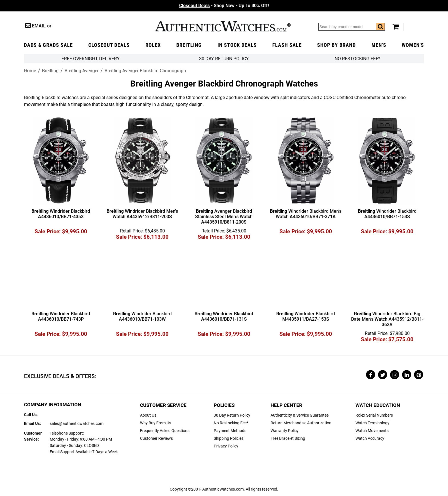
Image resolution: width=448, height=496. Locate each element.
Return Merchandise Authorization (301, 423)
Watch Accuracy (370, 438)
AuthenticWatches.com (223, 26)
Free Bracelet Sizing (288, 438)
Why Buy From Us (156, 423)
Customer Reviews (156, 438)
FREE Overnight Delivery (91, 59)
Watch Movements (372, 431)
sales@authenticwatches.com (77, 424)
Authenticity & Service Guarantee (300, 415)
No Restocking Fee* (357, 59)
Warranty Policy (285, 431)
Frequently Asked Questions (165, 431)
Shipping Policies (229, 438)
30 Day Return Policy (232, 415)
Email (39, 26)
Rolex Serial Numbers (374, 415)
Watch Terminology (372, 423)
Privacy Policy (226, 446)
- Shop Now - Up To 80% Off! (224, 6)
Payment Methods (230, 431)
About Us (148, 415)
